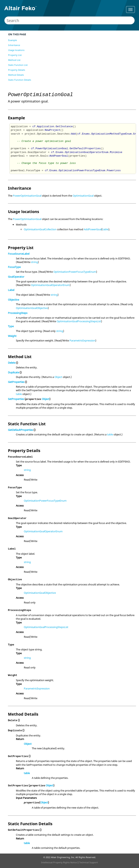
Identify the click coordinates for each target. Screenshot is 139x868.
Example (13, 40)
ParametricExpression (82, 340)
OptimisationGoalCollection (40, 229)
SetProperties (16, 399)
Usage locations (16, 50)
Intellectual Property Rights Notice (59, 862)
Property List (15, 55)
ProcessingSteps (18, 313)
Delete (12, 363)
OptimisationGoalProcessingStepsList (79, 321)
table (105, 229)
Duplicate (14, 372)
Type (11, 326)
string (34, 262)
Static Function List (18, 65)
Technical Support (89, 862)
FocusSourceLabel (19, 254)
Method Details (16, 75)
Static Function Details (20, 80)
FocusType (14, 267)
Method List (14, 60)
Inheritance (14, 45)
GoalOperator (16, 277)
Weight (12, 336)
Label (11, 290)
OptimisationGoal (83, 196)
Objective (14, 300)
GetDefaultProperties (20, 430)
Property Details (17, 70)
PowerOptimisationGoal (27, 196)
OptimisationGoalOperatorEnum (50, 285)
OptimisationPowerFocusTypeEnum (75, 272)
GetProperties (16, 382)
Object (58, 377)
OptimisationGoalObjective (32, 308)
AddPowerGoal (93, 229)
